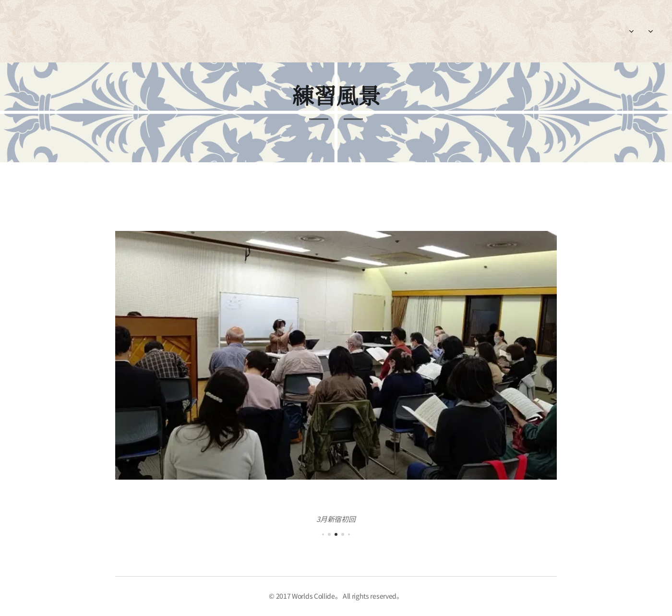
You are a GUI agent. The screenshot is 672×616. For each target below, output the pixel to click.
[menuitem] (582, 31)
